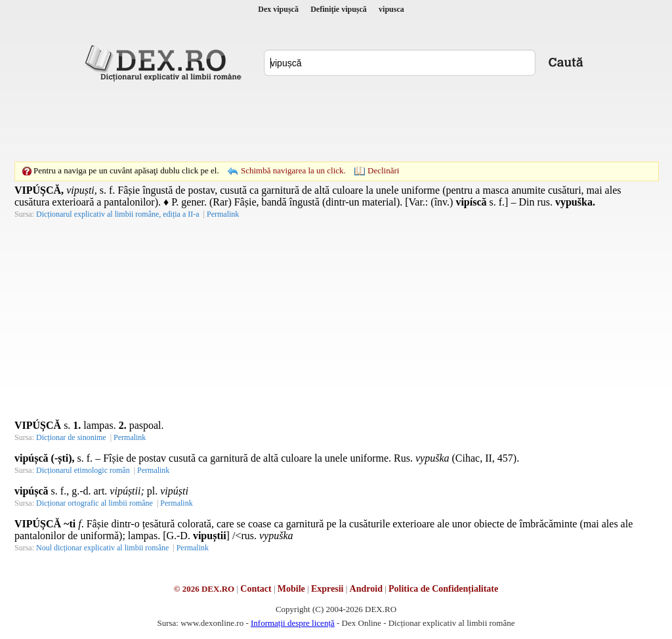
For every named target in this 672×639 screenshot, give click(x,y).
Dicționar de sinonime (71, 437)
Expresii (327, 589)
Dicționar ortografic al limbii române (94, 503)
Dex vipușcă (278, 9)
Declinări (383, 170)
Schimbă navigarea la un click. (293, 170)
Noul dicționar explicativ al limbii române (102, 548)
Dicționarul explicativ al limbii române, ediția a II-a (118, 214)
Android (366, 589)
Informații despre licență (293, 623)
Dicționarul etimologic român (83, 470)
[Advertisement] (336, 121)
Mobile (291, 589)
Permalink (223, 214)
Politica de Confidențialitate (443, 589)
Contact (256, 589)
